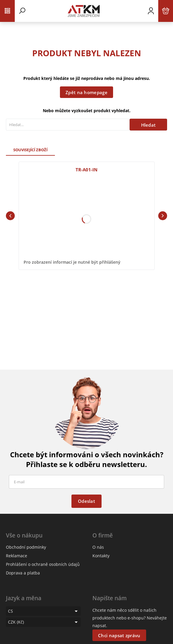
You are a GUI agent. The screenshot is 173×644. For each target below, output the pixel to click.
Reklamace (17, 556)
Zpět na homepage (86, 92)
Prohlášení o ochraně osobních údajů (43, 564)
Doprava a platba (23, 573)
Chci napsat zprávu (119, 635)
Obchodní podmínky (26, 547)
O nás (98, 547)
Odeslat (86, 501)
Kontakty (101, 556)
